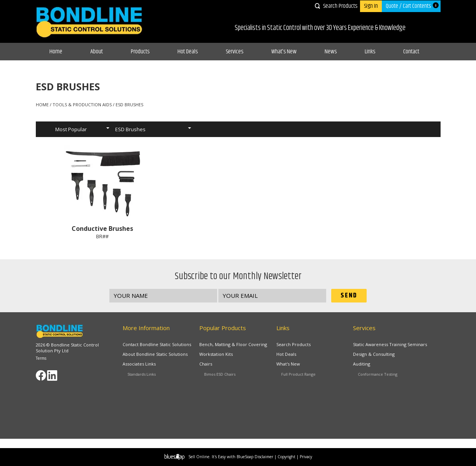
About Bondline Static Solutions (156, 355)
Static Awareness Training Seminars (390, 344)
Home (56, 52)
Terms (41, 358)
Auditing (372, 366)
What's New (284, 52)
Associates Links (147, 366)
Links (370, 52)
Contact (411, 52)
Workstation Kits (218, 355)
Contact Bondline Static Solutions (157, 344)
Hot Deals (188, 52)
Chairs (217, 366)
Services (234, 52)
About (97, 52)
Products (140, 52)
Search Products (340, 6)
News (331, 52)
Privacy (306, 457)
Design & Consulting (375, 355)
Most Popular (71, 129)
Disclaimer (264, 457)
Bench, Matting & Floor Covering (233, 344)
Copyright (286, 457)
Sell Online (199, 457)
